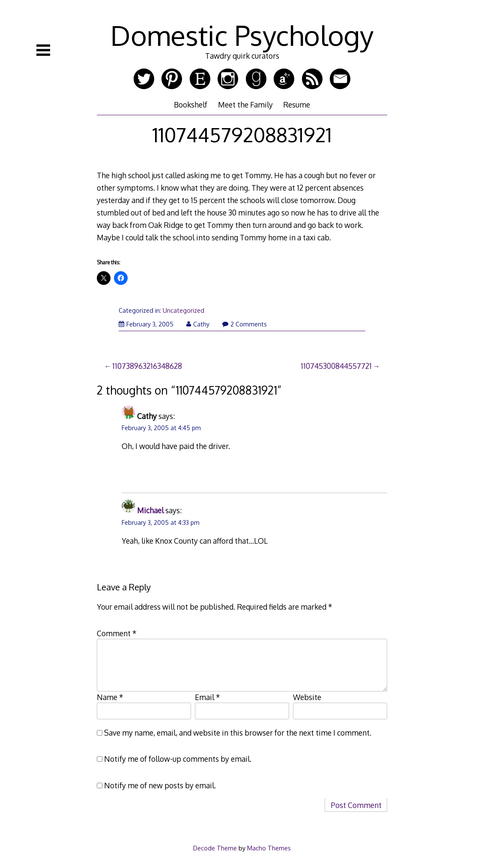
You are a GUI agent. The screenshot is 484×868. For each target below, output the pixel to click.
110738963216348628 (147, 366)
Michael (150, 510)
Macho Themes (269, 848)
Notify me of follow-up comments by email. (178, 759)
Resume (297, 105)
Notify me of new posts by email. (160, 785)
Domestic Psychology (242, 35)
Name (110, 697)
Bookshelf (191, 105)
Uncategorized (184, 310)
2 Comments (245, 324)
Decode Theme (215, 848)
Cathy (198, 324)
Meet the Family (245, 105)
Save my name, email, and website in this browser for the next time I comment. (238, 733)
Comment (117, 633)
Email (208, 697)
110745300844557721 (336, 366)
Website (307, 697)
